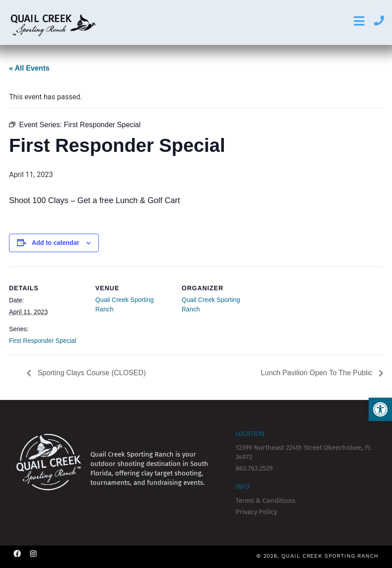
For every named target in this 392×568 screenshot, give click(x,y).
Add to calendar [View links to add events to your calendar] (56, 243)
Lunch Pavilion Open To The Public (318, 373)
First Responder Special (42, 341)
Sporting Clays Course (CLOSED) (91, 373)
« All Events (29, 68)
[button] (380, 409)
